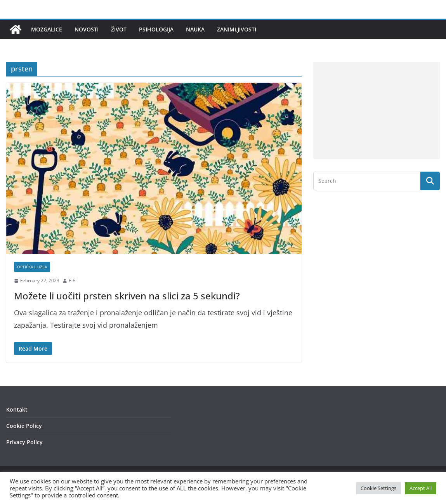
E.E (72, 281)
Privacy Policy (24, 442)
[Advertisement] (377, 111)
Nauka (195, 29)
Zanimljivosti (237, 29)
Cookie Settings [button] (378, 488)
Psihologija (156, 29)
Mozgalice (47, 29)
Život (119, 29)
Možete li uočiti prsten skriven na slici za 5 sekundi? (127, 296)
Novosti (87, 29)
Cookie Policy (24, 426)
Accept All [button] (421, 488)
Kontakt (17, 409)
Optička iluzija (32, 267)
